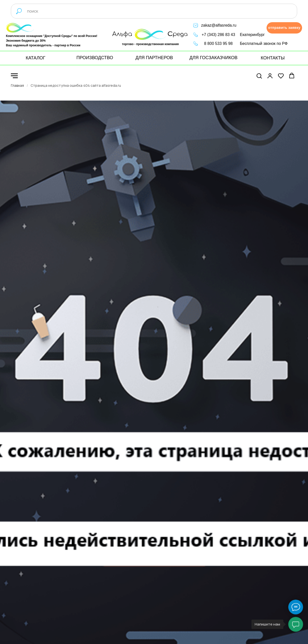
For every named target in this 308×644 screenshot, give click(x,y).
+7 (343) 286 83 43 (218, 35)
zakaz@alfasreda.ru (219, 25)
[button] (284, 28)
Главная (17, 85)
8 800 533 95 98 (218, 44)
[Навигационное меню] (14, 76)
